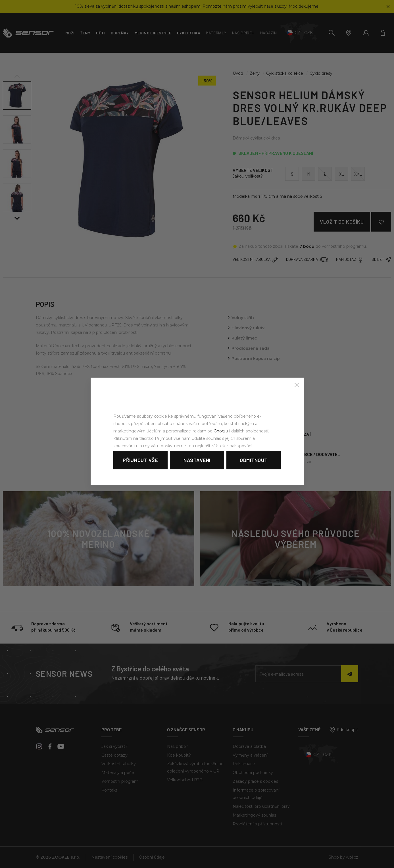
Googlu (221, 431)
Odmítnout (254, 460)
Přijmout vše (140, 460)
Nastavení (197, 460)
